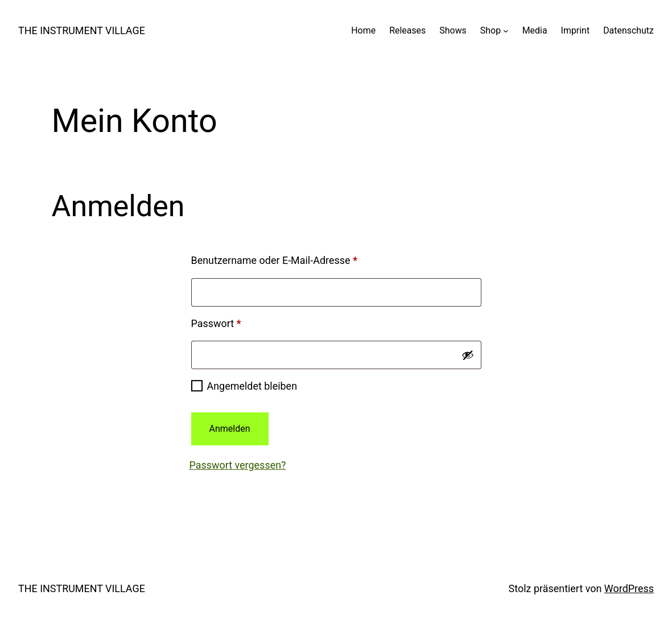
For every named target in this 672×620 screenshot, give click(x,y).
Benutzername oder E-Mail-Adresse (300, 258)
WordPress (629, 588)
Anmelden (230, 429)
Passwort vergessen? (238, 465)
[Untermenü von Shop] (506, 31)
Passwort (242, 321)
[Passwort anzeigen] (468, 355)
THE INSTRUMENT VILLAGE (82, 30)
